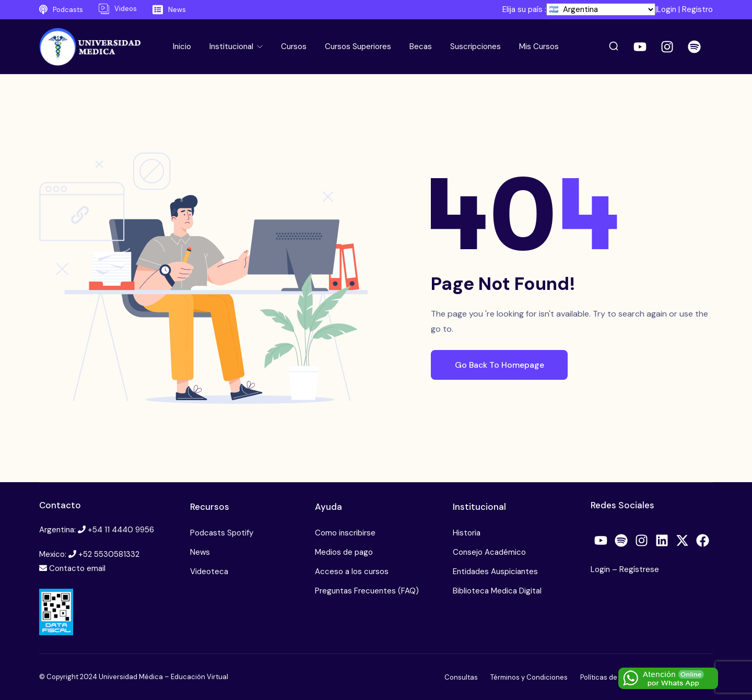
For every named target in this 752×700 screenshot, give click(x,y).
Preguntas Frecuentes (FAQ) (367, 591)
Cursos (294, 46)
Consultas (461, 677)
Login (667, 9)
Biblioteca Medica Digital (497, 591)
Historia (467, 533)
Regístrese (639, 569)
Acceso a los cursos (352, 571)
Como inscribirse (345, 533)
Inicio (182, 46)
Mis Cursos (539, 46)
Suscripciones (475, 46)
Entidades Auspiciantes (495, 571)
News (200, 552)
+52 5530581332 (109, 554)
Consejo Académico (489, 552)
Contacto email (77, 568)
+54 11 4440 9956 (121, 530)
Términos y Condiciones (529, 677)
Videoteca (209, 571)
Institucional (232, 46)
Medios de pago (344, 552)
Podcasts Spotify (222, 533)
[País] (601, 9)
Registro (697, 9)
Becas (421, 46)
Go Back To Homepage (503, 364)
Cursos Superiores (358, 46)
